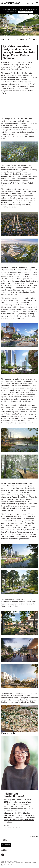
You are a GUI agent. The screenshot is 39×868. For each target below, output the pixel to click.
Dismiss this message (25, 12)
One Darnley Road (8, 866)
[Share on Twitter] (32, 39)
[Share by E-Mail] (34, 39)
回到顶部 (34, 836)
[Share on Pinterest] (37, 39)
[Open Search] (28, 4)
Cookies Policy (11, 12)
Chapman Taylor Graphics (9, 865)
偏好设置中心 (4, 862)
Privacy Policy (20, 862)
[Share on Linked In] (27, 39)
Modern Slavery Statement (30, 862)
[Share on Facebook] (29, 39)
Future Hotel (10, 815)
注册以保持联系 (6, 845)
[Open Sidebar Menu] (37, 3)
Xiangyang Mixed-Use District (17, 813)
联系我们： (12, 827)
